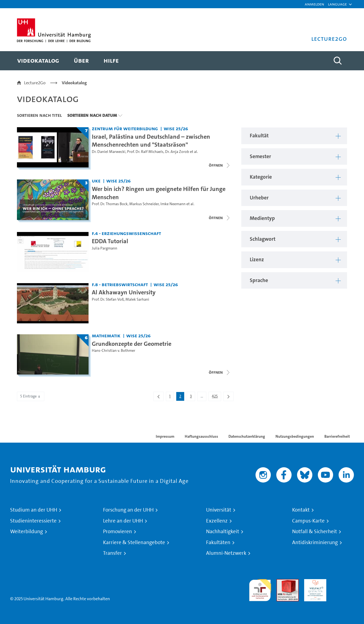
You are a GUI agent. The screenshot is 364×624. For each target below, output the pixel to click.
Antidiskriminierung (315, 542)
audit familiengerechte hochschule (260, 589)
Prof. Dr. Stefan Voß (108, 299)
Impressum (165, 436)
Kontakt (301, 510)
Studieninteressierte (33, 521)
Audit (282, 582)
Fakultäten (218, 542)
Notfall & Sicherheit (315, 532)
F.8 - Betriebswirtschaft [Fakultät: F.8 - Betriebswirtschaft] (120, 284)
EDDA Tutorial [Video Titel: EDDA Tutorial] (110, 241)
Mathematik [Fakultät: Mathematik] (106, 336)
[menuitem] (38, 61)
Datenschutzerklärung (247, 436)
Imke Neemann (173, 204)
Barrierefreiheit (337, 436)
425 (216, 397)
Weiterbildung (27, 532)
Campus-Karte (308, 521)
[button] (337, 4)
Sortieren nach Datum (92, 115)
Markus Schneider (144, 204)
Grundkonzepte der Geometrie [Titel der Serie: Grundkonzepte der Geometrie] (132, 344)
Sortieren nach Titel (39, 115)
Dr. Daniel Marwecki (109, 152)
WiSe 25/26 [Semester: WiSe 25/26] (176, 128)
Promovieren (118, 532)
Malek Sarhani (137, 299)
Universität (219, 510)
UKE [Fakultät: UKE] (96, 181)
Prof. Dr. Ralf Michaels (145, 152)
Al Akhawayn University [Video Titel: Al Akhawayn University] (124, 292)
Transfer (112, 553)
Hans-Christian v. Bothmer (114, 351)
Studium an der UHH (34, 510)
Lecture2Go (35, 83)
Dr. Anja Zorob (177, 152)
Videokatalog (74, 83)
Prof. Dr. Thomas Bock (110, 204)
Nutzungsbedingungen (295, 436)
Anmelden (314, 4)
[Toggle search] (337, 61)
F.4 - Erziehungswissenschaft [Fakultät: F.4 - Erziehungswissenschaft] (126, 233)
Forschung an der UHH (128, 510)
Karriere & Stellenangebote (134, 542)
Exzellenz (217, 521)
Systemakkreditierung (343, 582)
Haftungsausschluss (201, 436)
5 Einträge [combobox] (31, 396)
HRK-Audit (314, 582)
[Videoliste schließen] (220, 165)
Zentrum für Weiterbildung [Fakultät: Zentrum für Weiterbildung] (125, 128)
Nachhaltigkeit (223, 532)
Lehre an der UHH (123, 521)
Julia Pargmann (105, 248)
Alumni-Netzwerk (226, 553)
